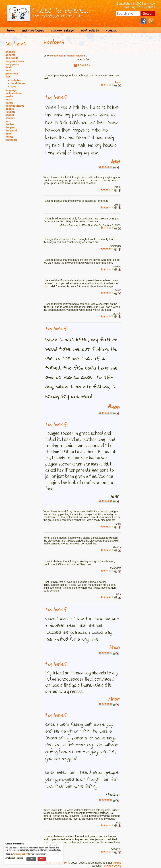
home (11, 30)
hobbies (16, 80)
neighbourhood (15, 106)
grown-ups (12, 74)
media (9, 96)
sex (8, 121)
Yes (31, 858)
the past (10, 127)
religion (10, 112)
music (9, 99)
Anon (118, 82)
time (8, 134)
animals (10, 52)
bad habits (12, 58)
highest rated (74, 56)
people (10, 109)
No (42, 858)
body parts (12, 64)
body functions (15, 61)
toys (14, 87)
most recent (57, 56)
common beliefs (62, 30)
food (8, 70)
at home (10, 55)
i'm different (18, 83)
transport (11, 140)
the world (11, 131)
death (9, 67)
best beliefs (90, 30)
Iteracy (117, 863)
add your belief (33, 30)
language (11, 90)
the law (10, 124)
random (111, 30)
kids (8, 77)
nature (9, 103)
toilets (9, 137)
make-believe (14, 93)
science (10, 118)
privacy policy (113, 866)
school (10, 115)
